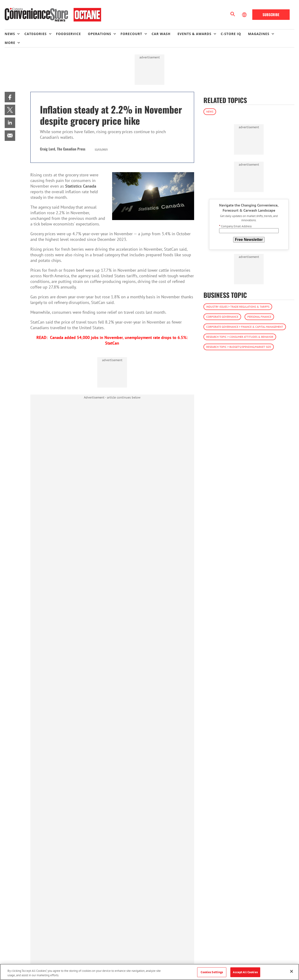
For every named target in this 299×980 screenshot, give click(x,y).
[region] (149, 972)
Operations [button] (100, 34)
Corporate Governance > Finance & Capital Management (245, 327)
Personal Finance (259, 317)
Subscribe (271, 14)
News (210, 112)
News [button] (10, 34)
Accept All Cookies (245, 972)
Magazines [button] (259, 34)
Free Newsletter (249, 240)
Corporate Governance (222, 317)
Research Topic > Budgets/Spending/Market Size (239, 347)
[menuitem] (14, 34)
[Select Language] (245, 15)
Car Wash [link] (161, 34)
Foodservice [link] (69, 34)
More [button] (10, 43)
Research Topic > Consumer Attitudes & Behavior (240, 337)
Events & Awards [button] (194, 34)
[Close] (292, 971)
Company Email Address (235, 226)
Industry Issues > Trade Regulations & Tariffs (238, 307)
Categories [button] (35, 34)
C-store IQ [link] (231, 34)
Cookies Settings (212, 972)
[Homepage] (53, 15)
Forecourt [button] (131, 34)
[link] (10, 97)
